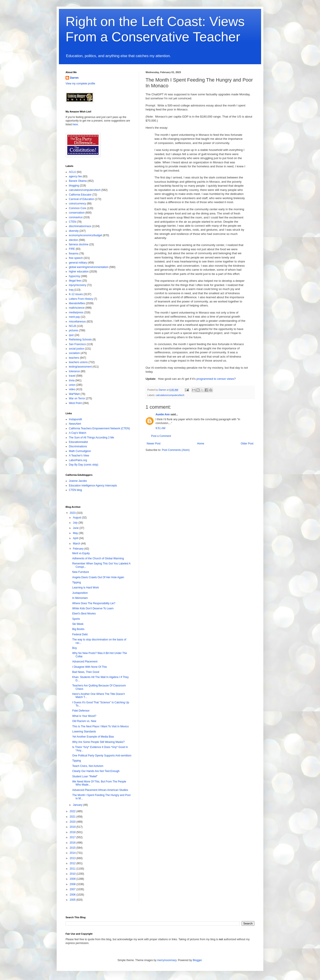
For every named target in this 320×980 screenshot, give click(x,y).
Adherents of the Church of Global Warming (98, 558)
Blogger (197, 960)
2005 (73, 900)
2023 (73, 513)
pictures (74, 330)
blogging (74, 186)
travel (72, 376)
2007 (73, 889)
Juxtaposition (80, 593)
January (78, 805)
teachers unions (78, 362)
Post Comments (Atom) (176, 450)
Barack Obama (78, 181)
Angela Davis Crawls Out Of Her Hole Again (98, 577)
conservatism (77, 213)
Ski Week (78, 624)
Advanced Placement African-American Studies (100, 790)
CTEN (73, 222)
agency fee (75, 176)
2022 (73, 811)
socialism (74, 353)
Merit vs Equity (81, 553)
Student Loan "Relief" (85, 776)
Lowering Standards (84, 732)
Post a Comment (161, 436)
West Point (75, 403)
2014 (73, 853)
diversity (74, 231)
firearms (74, 254)
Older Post (247, 444)
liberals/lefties (77, 303)
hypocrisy (75, 276)
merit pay (74, 317)
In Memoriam (80, 598)
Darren (74, 78)
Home (201, 444)
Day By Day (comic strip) (84, 465)
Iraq (71, 290)
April (76, 538)
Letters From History (81, 299)
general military (78, 263)
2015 (73, 848)
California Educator (80, 195)
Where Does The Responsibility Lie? (94, 603)
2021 (73, 817)
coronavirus (76, 217)
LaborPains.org (78, 460)
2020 (73, 822)
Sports (76, 619)
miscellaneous (77, 322)
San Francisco (77, 344)
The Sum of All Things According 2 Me (91, 438)
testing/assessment (80, 367)
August (77, 518)
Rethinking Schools (80, 340)
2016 (73, 843)
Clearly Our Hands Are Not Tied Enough (96, 771)
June (76, 528)
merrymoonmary (167, 960)
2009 (73, 879)
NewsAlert (75, 424)
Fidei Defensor (81, 711)
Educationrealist (78, 442)
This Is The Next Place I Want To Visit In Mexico (100, 726)
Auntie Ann (163, 414)
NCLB (72, 326)
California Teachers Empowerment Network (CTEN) (99, 428)
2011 (73, 869)
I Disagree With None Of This (90, 667)
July (76, 523)
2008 (73, 884)
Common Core (78, 208)
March (77, 544)
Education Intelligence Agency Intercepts (93, 486)
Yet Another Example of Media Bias (93, 737)
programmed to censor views (215, 379)
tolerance (74, 371)
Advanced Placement (85, 662)
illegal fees (75, 281)
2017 (73, 837)
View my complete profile (80, 84)
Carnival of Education (82, 199)
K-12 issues (76, 294)
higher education (79, 272)
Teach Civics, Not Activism (88, 766)
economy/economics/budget (85, 235)
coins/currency (77, 204)
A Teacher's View (79, 456)
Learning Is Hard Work (86, 588)
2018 (73, 832)
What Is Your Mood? (84, 716)
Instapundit (75, 419)
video (72, 389)
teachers (74, 358)
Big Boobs (78, 629)
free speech (76, 258)
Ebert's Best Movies (84, 614)
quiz (71, 335)
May (76, 533)
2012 (73, 863)
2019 (73, 827)
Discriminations (78, 446)
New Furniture (81, 572)
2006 (73, 895)
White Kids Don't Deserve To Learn (93, 608)
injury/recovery (78, 285)
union (72, 385)
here (75, 124)
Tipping (77, 582)
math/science (77, 308)
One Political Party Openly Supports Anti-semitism (102, 756)
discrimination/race (80, 226)
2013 (73, 858)
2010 (73, 874)
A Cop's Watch (78, 433)
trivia (72, 380)
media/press (76, 312)
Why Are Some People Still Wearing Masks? (98, 742)
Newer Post (154, 444)
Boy (75, 648)
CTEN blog (75, 490)
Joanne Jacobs (78, 481)
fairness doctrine (79, 244)
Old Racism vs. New (84, 721)
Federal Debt (80, 634)
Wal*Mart (74, 394)
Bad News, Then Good (86, 672)
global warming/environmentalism (89, 267)
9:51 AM (160, 428)
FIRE (72, 249)
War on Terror (77, 398)
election (73, 240)
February (79, 549)
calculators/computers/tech (170, 395)
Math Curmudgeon (80, 451)
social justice (76, 349)
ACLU (72, 172)
